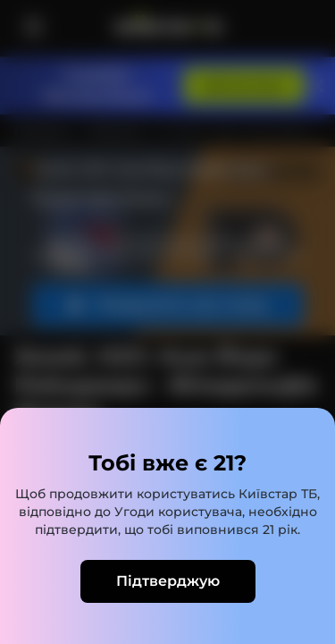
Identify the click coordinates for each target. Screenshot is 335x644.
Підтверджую (168, 581)
